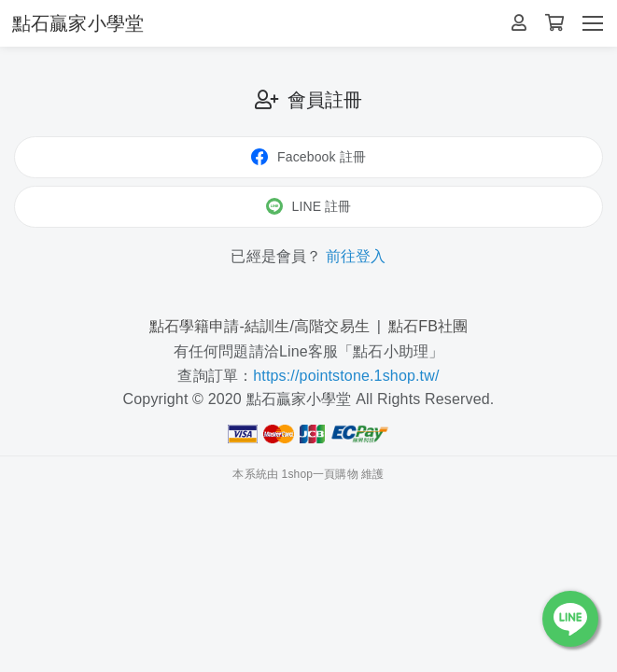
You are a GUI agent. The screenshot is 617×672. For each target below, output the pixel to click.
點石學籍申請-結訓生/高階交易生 (259, 326)
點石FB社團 (428, 326)
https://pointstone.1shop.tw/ (346, 376)
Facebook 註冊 (308, 157)
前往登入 (356, 256)
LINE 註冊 (309, 206)
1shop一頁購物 (320, 474)
